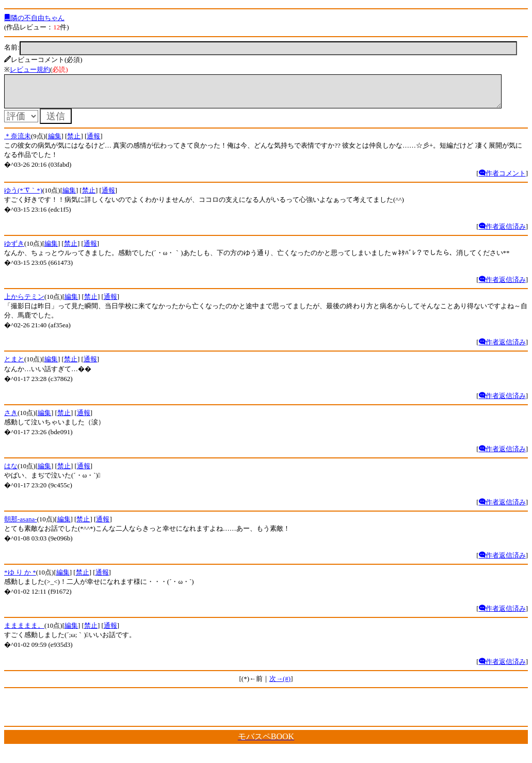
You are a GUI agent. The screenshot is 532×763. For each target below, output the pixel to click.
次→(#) (280, 685)
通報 (93, 142)
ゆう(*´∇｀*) (23, 196)
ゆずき (14, 250)
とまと (14, 365)
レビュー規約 (30, 69)
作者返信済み (502, 233)
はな (11, 472)
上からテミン (24, 303)
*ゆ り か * (20, 578)
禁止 (74, 142)
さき (11, 419)
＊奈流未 (18, 142)
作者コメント (502, 179)
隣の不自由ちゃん (34, 18)
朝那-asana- (21, 525)
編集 (55, 142)
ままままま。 (24, 632)
